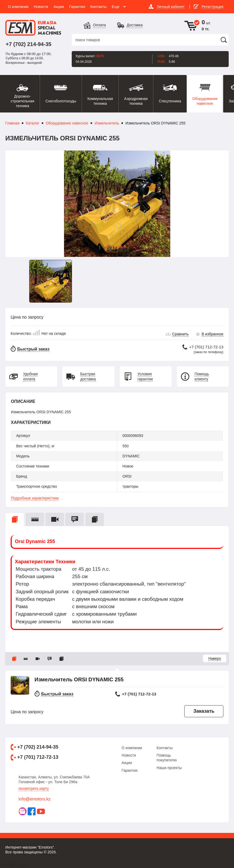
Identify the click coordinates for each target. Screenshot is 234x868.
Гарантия (130, 770)
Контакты (165, 748)
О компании (132, 748)
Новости (129, 755)
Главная (12, 123)
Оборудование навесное (67, 123)
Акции (127, 763)
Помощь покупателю (167, 758)
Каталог (33, 123)
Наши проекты (169, 768)
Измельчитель (107, 123)
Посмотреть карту (34, 788)
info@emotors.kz (35, 799)
